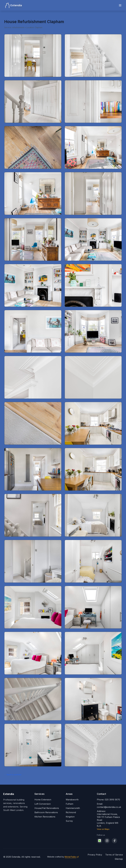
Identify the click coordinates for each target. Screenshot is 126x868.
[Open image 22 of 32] (93, 515)
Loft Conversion (43, 804)
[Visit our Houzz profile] (100, 841)
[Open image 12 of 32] (93, 285)
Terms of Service (114, 855)
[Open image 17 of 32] (33, 423)
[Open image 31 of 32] (33, 745)
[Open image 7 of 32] (33, 193)
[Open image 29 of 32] (33, 699)
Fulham (69, 804)
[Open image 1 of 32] (33, 56)
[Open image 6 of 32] (93, 147)
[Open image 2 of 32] (93, 56)
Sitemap (119, 859)
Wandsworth (72, 800)
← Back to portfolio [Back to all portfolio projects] (13, 775)
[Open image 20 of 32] (93, 469)
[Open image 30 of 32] (93, 699)
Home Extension (43, 800)
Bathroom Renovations (46, 812)
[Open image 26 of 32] (93, 607)
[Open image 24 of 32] (93, 561)
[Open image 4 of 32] (93, 102)
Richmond (71, 812)
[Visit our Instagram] (107, 841)
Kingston (70, 817)
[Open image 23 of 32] (33, 561)
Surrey (69, 821)
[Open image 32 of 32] (93, 745)
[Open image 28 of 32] (93, 653)
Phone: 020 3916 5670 (108, 800)
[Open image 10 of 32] (93, 240)
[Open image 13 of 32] (33, 331)
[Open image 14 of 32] (93, 331)
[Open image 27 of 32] (33, 653)
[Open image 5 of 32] (33, 147)
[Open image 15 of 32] (33, 377)
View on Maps (103, 829)
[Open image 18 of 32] (93, 423)
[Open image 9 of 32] (33, 240)
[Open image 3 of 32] (33, 102)
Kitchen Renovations (45, 817)
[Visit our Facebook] (115, 841)
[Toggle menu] (120, 5)
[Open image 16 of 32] (93, 377)
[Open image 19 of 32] (33, 469)
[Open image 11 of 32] (33, 285)
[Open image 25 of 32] (33, 607)
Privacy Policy (95, 855)
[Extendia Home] (13, 5)
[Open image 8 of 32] (93, 193)
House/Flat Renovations (47, 808)
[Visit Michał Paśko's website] (72, 857)
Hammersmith (73, 808)
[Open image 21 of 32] (33, 515)
